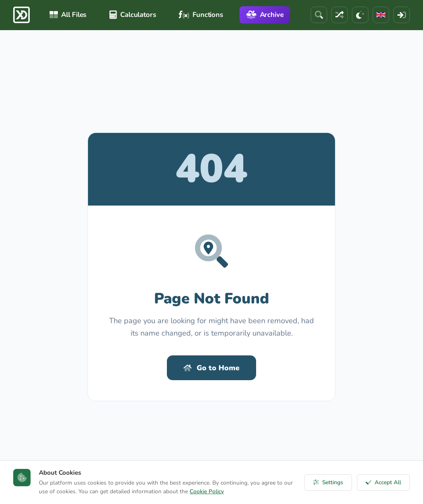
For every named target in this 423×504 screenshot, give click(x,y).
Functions (201, 15)
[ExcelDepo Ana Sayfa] (21, 15)
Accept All (383, 482)
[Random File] (340, 15)
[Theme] (360, 15)
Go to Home (211, 368)
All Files (68, 15)
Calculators (133, 15)
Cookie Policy (207, 491)
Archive (265, 15)
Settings (328, 482)
